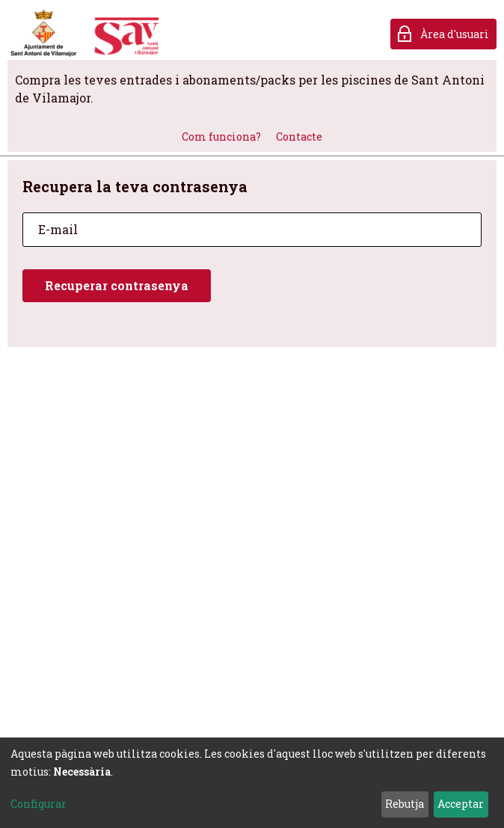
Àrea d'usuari (455, 34)
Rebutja (405, 804)
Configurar (39, 804)
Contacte (299, 137)
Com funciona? (221, 137)
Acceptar (461, 804)
